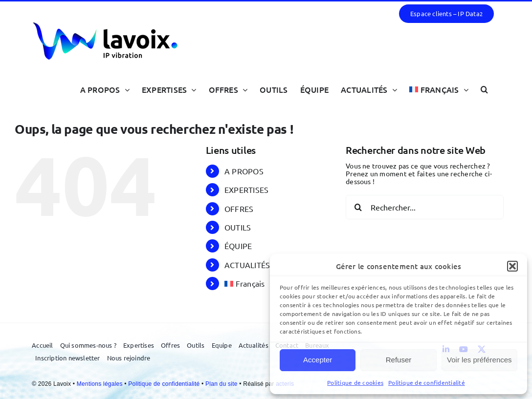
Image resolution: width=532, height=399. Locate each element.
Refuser (399, 360)
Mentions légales (100, 384)
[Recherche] (358, 207)
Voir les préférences (479, 360)
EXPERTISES (246, 189)
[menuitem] (439, 89)
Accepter (318, 360)
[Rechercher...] (425, 207)
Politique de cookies (355, 382)
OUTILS (238, 227)
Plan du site (222, 384)
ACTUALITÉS (247, 265)
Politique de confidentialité (427, 382)
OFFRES (239, 209)
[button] (512, 266)
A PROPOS (244, 171)
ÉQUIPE (238, 246)
